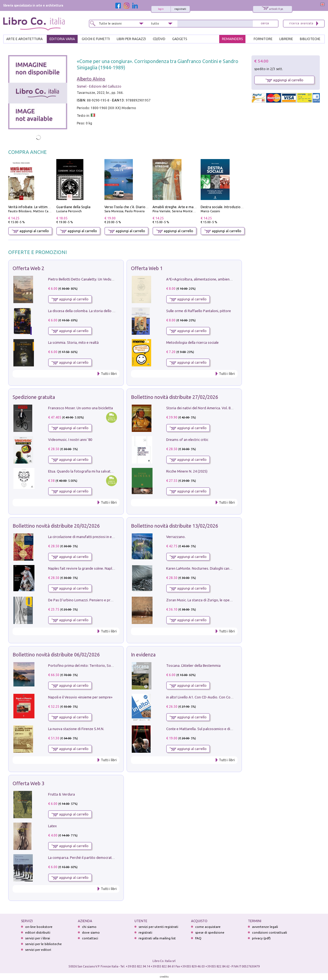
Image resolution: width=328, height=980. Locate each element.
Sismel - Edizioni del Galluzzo (99, 86)
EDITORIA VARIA (62, 39)
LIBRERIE (286, 39)
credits (164, 977)
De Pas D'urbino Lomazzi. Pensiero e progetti (84, 600)
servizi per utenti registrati (158, 927)
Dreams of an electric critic (187, 440)
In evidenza (143, 655)
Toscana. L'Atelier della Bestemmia (193, 665)
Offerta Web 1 (147, 268)
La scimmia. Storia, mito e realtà (73, 342)
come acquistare (208, 927)
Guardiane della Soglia (73, 207)
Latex (52, 826)
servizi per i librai (38, 938)
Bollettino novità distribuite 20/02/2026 (56, 526)
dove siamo (91, 932)
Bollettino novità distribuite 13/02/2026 (175, 526)
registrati (180, 9)
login (161, 9)
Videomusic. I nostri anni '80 (70, 440)
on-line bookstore (39, 927)
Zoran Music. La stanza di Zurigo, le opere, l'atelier (206, 600)
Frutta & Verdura (61, 794)
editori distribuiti (38, 932)
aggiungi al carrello (30, 231)
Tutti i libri (109, 374)
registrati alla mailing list (157, 938)
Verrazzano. (176, 537)
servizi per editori (38, 950)
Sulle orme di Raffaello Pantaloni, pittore (199, 311)
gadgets (180, 39)
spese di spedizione (210, 932)
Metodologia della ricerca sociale (192, 342)
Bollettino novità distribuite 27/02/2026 (175, 397)
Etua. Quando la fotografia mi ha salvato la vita (86, 471)
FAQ (198, 938)
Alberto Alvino (91, 79)
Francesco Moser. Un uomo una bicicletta (80, 408)
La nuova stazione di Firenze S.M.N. (76, 729)
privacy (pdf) (261, 938)
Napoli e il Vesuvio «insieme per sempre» (80, 697)
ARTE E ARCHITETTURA (24, 39)
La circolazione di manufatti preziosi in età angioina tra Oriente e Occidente (108, 537)
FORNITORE (263, 39)
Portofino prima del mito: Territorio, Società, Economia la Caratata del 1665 (108, 665)
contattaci (90, 938)
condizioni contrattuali (270, 932)
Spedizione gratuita (34, 397)
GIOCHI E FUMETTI (96, 39)
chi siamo (89, 927)
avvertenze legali (265, 927)
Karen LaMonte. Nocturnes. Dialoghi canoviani (203, 568)
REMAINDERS (232, 39)
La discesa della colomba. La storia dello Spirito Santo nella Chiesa (101, 311)
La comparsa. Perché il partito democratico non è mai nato (94, 857)
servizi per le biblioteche (43, 944)
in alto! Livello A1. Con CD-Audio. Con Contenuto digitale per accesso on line (226, 697)
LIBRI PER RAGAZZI (131, 39)
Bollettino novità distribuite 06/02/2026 (56, 655)
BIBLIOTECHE (310, 39)
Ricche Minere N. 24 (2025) (187, 471)
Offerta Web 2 (28, 268)
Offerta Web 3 (28, 783)
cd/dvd (159, 39)
